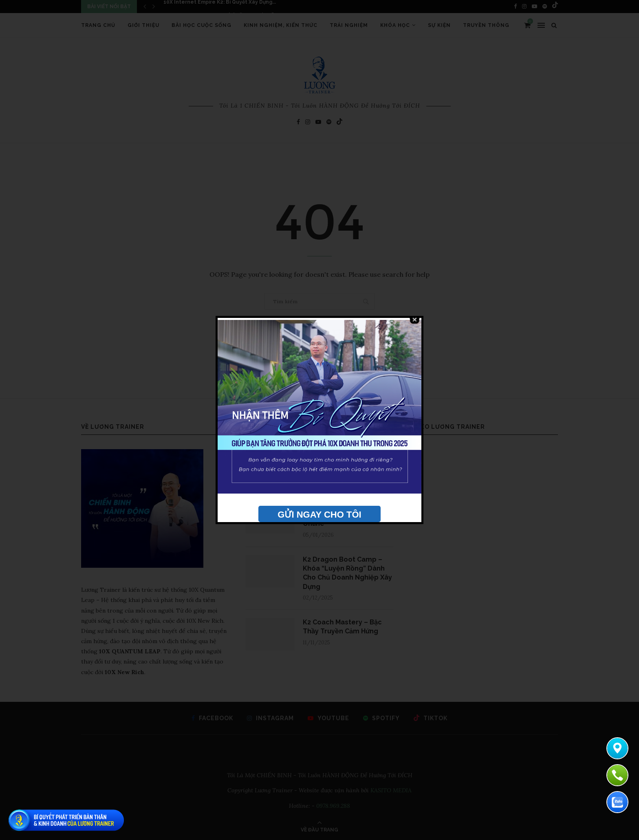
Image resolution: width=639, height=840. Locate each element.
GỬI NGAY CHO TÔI (319, 515)
